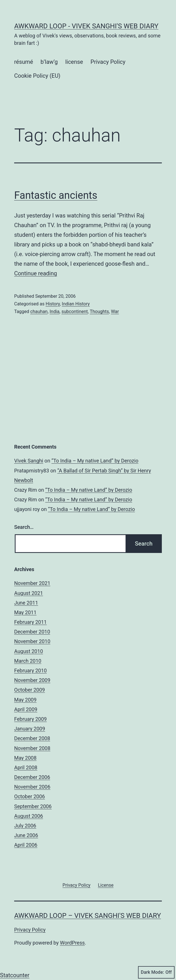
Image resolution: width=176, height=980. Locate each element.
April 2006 (26, 845)
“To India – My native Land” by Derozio (95, 461)
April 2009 (26, 709)
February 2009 (30, 719)
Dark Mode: (156, 972)
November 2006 (32, 787)
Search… (24, 527)
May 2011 (25, 612)
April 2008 (26, 767)
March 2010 (28, 661)
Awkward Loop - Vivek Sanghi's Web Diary (86, 26)
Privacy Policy (108, 62)
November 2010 (32, 641)
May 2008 (25, 758)
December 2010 (32, 632)
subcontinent (75, 311)
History (53, 304)
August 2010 (29, 651)
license (74, 62)
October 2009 (29, 690)
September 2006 (33, 806)
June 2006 (26, 835)
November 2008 (32, 748)
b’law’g (49, 62)
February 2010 (30, 670)
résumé (24, 62)
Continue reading (36, 273)
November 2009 (32, 680)
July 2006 (25, 826)
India (55, 311)
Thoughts (99, 311)
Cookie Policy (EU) (37, 76)
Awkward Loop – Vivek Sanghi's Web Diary (88, 916)
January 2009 (30, 729)
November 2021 (32, 583)
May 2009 (25, 700)
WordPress (72, 943)
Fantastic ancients (56, 195)
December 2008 (32, 738)
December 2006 (32, 777)
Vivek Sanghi (29, 461)
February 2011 (30, 622)
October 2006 (29, 796)
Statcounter (15, 975)
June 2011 (26, 603)
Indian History (76, 304)
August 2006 (29, 816)
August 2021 (29, 593)
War (115, 311)
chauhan (39, 311)
